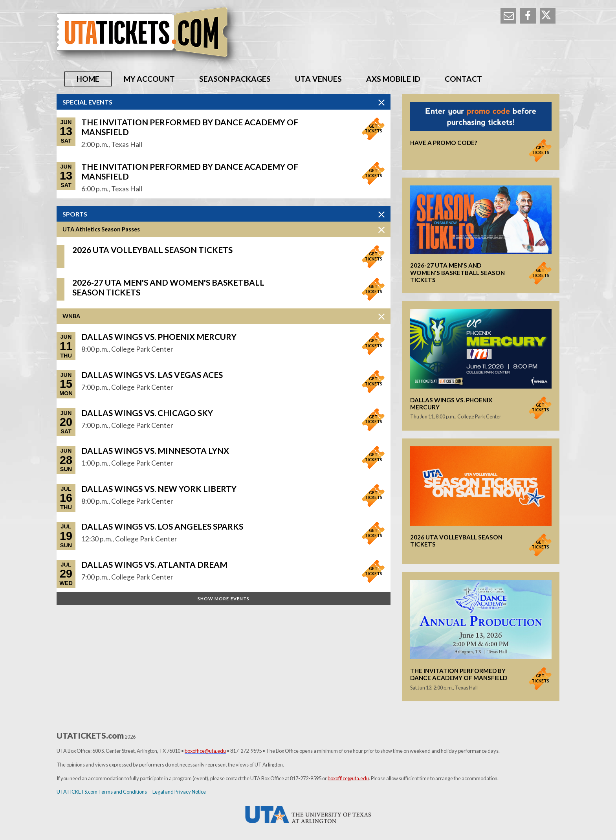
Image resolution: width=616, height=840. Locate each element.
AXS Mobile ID (393, 79)
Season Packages (235, 79)
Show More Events (224, 599)
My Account (149, 79)
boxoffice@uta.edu (348, 778)
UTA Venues (318, 79)
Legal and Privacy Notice (179, 792)
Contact (463, 79)
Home (88, 79)
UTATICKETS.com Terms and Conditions (102, 792)
